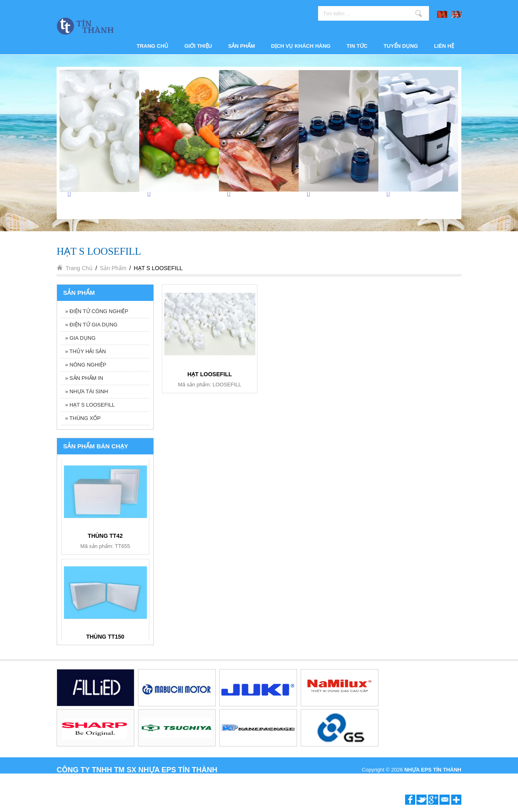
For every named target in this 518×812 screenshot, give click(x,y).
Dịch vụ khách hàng (301, 46)
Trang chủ (153, 46)
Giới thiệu (198, 46)
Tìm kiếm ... (419, 13)
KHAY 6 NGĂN (105, 538)
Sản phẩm (242, 46)
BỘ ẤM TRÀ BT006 (105, 639)
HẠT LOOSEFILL (210, 374)
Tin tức (357, 46)
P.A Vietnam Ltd (443, 779)
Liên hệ (444, 46)
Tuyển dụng (401, 46)
